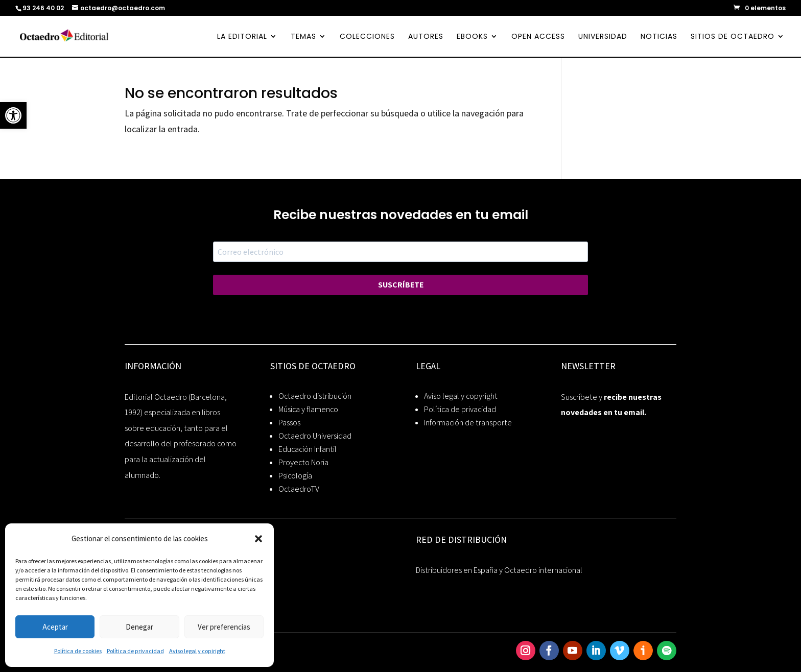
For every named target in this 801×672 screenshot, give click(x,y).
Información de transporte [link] (468, 423)
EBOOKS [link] (472, 37)
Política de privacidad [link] (135, 651)
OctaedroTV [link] (299, 489)
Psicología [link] (295, 476)
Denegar (139, 627)
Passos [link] (289, 423)
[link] (13, 115)
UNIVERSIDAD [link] (603, 37)
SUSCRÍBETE (401, 285)
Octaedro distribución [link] (315, 396)
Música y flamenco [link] (308, 409)
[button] (258, 539)
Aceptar (55, 627)
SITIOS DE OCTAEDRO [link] (733, 37)
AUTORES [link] (426, 37)
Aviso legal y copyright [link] (461, 396)
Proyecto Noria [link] (303, 462)
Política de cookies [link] (78, 651)
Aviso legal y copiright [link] (197, 651)
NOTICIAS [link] (659, 37)
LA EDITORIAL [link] (242, 37)
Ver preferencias (224, 627)
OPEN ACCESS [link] (538, 37)
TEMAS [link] (303, 37)
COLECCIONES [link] (367, 37)
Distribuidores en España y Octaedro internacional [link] (499, 570)
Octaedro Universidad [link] (315, 436)
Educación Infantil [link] (308, 449)
